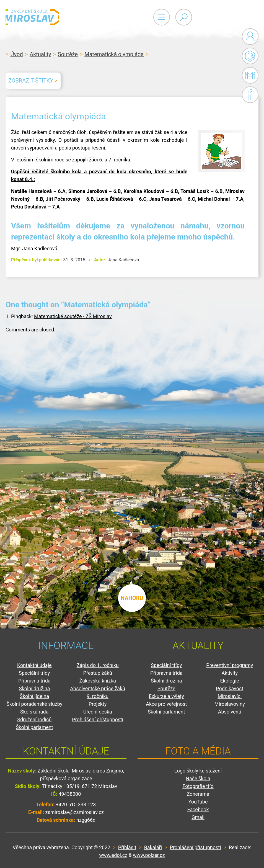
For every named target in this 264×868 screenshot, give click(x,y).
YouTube (198, 802)
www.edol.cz (113, 855)
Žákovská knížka (98, 681)
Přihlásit (127, 847)
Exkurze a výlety (166, 696)
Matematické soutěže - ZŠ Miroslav (73, 316)
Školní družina (34, 688)
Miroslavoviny (230, 704)
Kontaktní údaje (34, 665)
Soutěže (68, 54)
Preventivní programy (230, 665)
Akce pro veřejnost (166, 704)
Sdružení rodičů (34, 719)
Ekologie (230, 681)
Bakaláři (250, 56)
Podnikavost (230, 688)
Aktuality (40, 54)
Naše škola (198, 778)
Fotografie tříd (198, 786)
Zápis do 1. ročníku (98, 665)
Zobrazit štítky (31, 81)
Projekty (98, 704)
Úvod (16, 54)
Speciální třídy (34, 673)
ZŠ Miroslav (39, 17)
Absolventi (230, 712)
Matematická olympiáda (114, 54)
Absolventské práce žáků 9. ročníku (98, 692)
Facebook (250, 95)
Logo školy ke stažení (198, 771)
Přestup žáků (98, 673)
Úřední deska (98, 712)
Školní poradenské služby (34, 704)
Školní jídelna (34, 696)
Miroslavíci (230, 696)
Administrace (250, 37)
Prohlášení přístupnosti (98, 719)
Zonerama (198, 794)
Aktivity (230, 673)
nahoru (132, 595)
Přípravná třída (34, 681)
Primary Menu (228, 17)
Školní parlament (34, 727)
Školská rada (34, 712)
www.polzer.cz (149, 855)
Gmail (249, 75)
